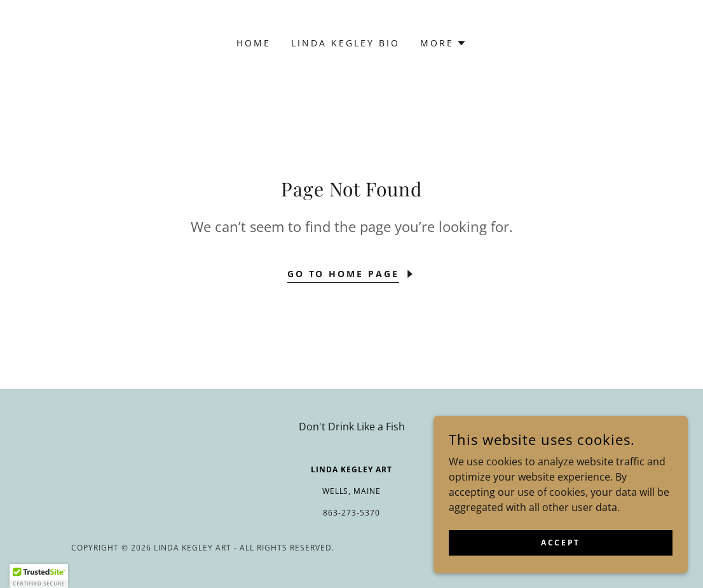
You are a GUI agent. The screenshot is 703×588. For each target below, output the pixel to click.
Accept (560, 543)
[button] (443, 43)
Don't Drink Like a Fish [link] (352, 427)
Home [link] (254, 43)
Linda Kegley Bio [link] (345, 43)
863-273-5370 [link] (351, 513)
